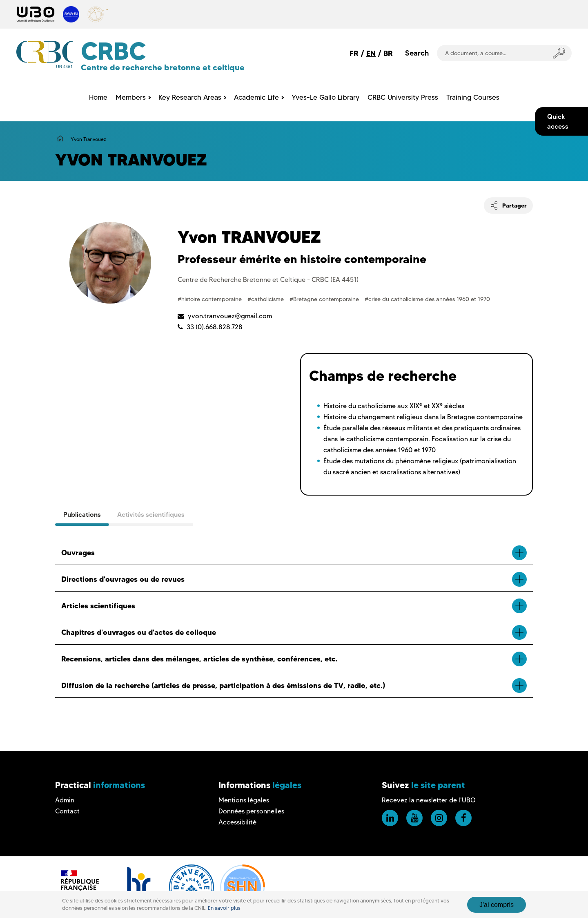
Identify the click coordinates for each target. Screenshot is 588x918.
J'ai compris (497, 905)
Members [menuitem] (131, 97)
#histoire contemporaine (210, 299)
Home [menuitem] (98, 97)
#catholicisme (266, 299)
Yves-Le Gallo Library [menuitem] (325, 97)
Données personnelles (251, 811)
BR (388, 53)
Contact (67, 811)
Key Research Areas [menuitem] (190, 97)
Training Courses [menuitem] (473, 97)
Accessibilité (237, 822)
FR (354, 53)
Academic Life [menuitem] (256, 97)
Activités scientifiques (151, 514)
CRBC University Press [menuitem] (403, 97)
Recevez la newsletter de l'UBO (429, 800)
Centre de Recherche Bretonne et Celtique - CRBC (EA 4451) (268, 280)
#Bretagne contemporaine (325, 299)
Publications (82, 514)
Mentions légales (244, 800)
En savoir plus (224, 908)
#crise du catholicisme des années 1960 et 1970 (427, 299)
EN (371, 53)
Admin (65, 800)
